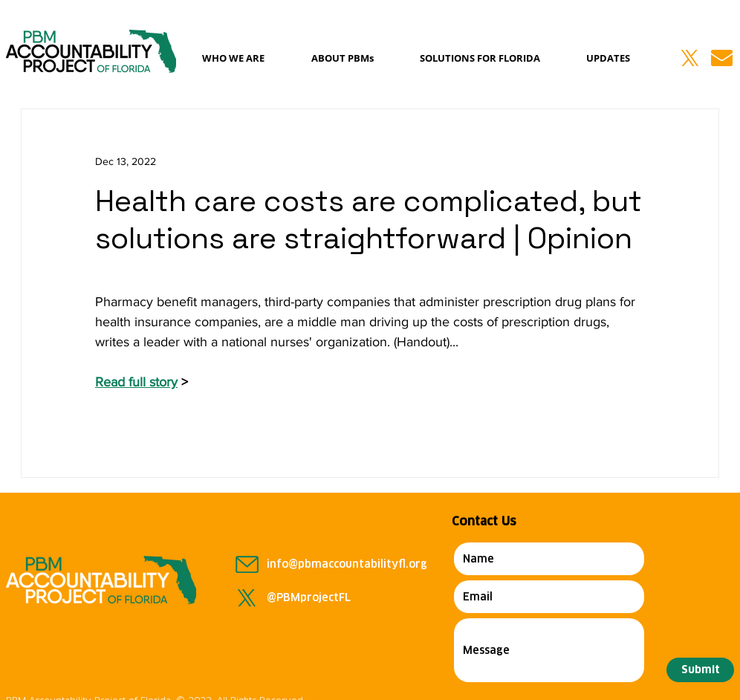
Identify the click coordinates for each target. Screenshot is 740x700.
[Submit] (700, 670)
